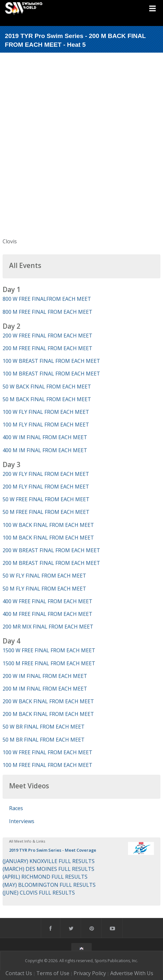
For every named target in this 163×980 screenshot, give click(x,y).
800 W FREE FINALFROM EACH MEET (47, 299)
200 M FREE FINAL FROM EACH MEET (47, 348)
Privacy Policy (90, 973)
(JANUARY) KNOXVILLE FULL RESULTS (49, 861)
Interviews (22, 821)
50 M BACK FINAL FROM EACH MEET (47, 399)
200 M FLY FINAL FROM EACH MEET (46, 487)
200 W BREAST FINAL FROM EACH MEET (51, 550)
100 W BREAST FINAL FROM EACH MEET (51, 361)
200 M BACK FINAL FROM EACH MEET (48, 714)
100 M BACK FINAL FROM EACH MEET (48, 538)
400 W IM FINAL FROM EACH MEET (45, 437)
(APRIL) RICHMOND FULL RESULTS (45, 877)
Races (16, 808)
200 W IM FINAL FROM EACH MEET (45, 676)
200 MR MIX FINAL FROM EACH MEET (48, 627)
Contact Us (19, 973)
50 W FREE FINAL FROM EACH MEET (46, 499)
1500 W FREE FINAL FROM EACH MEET (49, 650)
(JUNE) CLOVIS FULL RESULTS (39, 893)
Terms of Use (53, 973)
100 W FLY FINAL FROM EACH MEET (46, 412)
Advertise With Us (132, 973)
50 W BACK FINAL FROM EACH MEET (47, 387)
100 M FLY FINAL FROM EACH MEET (46, 425)
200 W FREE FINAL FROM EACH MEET (47, 336)
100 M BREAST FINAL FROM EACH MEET (51, 374)
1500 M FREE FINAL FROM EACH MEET (49, 663)
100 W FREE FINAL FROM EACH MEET (47, 752)
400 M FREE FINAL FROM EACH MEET (47, 614)
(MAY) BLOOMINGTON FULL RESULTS (49, 885)
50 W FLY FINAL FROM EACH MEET (44, 576)
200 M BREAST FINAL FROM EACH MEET (51, 563)
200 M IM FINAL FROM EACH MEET (45, 689)
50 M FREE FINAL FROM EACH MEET (46, 512)
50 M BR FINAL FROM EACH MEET (44, 740)
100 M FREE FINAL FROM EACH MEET (47, 765)
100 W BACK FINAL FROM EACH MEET (48, 525)
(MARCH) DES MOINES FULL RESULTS (48, 869)
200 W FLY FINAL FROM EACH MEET (46, 474)
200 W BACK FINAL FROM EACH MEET (48, 701)
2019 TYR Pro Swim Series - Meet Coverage (53, 850)
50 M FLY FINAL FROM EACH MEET (44, 589)
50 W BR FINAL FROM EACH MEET (44, 727)
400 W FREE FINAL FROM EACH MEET (47, 601)
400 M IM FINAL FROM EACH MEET (45, 450)
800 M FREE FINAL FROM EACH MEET (47, 312)
